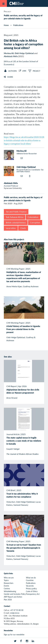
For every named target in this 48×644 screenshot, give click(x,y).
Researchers (9, 583)
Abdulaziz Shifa (11, 56)
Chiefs (23, 228)
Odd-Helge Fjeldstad (24, 53)
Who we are (9, 578)
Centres (7, 588)
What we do (31, 578)
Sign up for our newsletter (14, 634)
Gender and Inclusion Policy (15, 594)
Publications (18, 25)
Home (6, 25)
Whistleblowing (10, 591)
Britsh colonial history (16, 222)
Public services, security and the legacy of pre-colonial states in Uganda (23, 17)
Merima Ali (9, 53)
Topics (6, 580)
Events (6, 586)
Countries (30, 580)
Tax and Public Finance (16, 212)
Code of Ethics (32, 591)
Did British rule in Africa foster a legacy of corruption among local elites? (23, 44)
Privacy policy (31, 588)
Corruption (35, 222)
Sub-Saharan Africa (15, 217)
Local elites (11, 228)
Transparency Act (33, 594)
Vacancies (30, 586)
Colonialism (33, 217)
